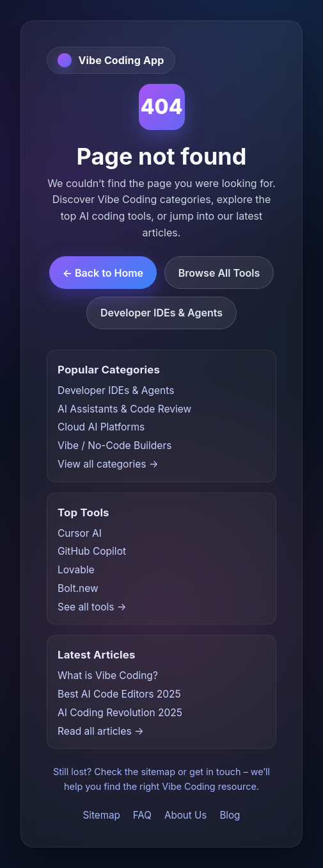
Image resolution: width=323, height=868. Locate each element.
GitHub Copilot (92, 551)
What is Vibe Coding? (108, 676)
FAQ (142, 815)
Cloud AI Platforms (101, 427)
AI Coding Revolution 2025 (120, 713)
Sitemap (102, 815)
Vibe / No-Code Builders (114, 446)
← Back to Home (103, 273)
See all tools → (92, 607)
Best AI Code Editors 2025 (119, 694)
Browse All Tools (219, 273)
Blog (230, 815)
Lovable (76, 570)
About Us (185, 815)
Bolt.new (78, 588)
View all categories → (108, 464)
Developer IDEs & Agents (161, 313)
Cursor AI (80, 533)
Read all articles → (101, 731)
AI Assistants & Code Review (124, 409)
